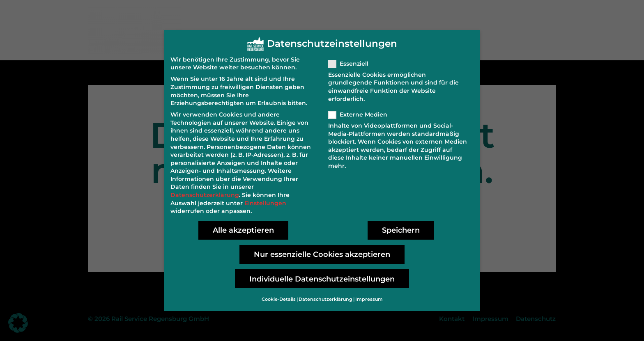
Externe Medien (360, 110)
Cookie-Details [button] (279, 295)
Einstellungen (265, 198)
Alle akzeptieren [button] (243, 225)
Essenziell (351, 59)
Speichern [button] (401, 225)
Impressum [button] (369, 295)
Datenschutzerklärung (205, 190)
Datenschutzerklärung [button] (325, 295)
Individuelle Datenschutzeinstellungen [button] (322, 274)
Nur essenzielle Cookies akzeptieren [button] (322, 250)
